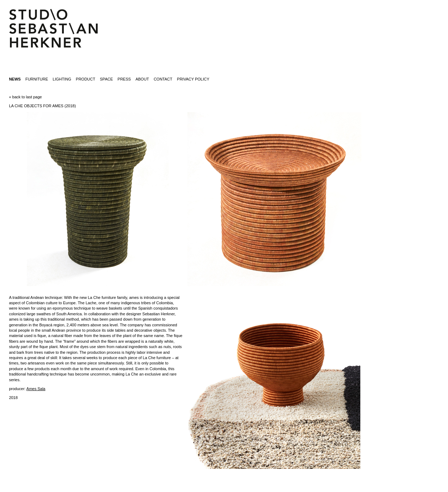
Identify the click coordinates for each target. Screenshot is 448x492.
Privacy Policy (193, 79)
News (15, 79)
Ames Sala (36, 389)
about (142, 79)
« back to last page (25, 97)
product (86, 79)
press (124, 79)
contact (163, 79)
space (106, 79)
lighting (62, 79)
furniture (37, 79)
